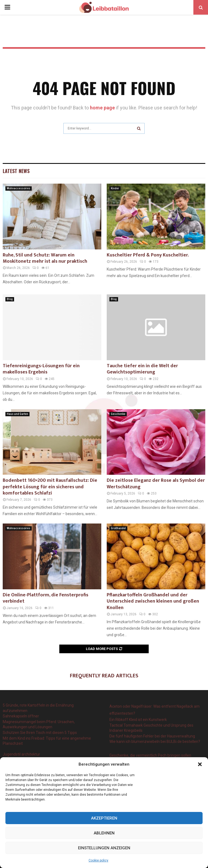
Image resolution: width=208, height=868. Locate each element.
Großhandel (118, 528)
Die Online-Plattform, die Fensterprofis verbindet (45, 598)
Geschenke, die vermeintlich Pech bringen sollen (150, 755)
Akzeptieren (104, 818)
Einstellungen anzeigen (104, 848)
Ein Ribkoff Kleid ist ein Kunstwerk (138, 720)
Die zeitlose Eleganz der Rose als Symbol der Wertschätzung (156, 484)
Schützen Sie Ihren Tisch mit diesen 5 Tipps (40, 733)
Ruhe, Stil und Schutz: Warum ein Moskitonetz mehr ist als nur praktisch (45, 258)
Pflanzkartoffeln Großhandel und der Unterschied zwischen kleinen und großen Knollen (153, 601)
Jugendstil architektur (21, 754)
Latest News (16, 171)
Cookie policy (98, 860)
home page (102, 108)
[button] (200, 764)
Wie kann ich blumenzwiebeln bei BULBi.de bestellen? (155, 742)
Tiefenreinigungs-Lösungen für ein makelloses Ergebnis (41, 369)
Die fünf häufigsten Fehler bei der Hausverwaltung (152, 736)
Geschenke (118, 414)
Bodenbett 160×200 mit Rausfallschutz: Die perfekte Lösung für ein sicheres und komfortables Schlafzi (50, 487)
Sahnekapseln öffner (21, 716)
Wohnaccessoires (19, 188)
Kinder (115, 188)
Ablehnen (104, 833)
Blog (10, 299)
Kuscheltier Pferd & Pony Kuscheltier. (148, 255)
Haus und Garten (17, 414)
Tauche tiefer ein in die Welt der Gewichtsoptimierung (142, 369)
